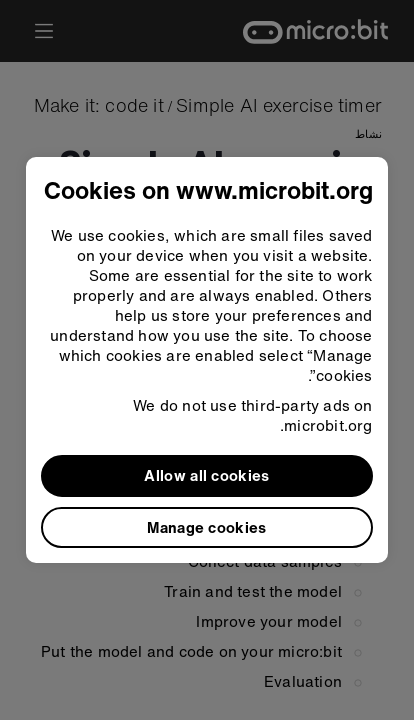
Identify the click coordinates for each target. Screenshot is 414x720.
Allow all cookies (206, 475)
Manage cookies (206, 527)
